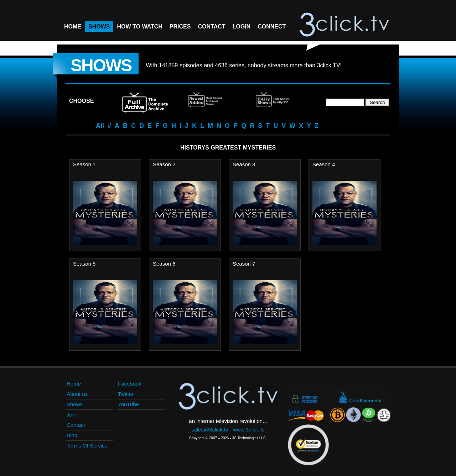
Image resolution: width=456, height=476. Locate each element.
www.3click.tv (249, 430)
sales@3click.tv (210, 430)
